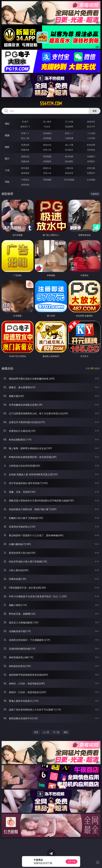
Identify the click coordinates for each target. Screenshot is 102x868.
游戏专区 (91, 122)
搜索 (95, 111)
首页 (36, 732)
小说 (7, 170)
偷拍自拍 (47, 145)
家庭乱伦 (47, 168)
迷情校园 (25, 173)
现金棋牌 (69, 127)
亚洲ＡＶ (25, 133)
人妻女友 (69, 168)
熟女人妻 (25, 138)
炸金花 (47, 127)
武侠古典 (91, 168)
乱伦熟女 (69, 150)
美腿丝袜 (25, 161)
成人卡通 (69, 145)
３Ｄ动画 (91, 133)
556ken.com (51, 104)
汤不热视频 (69, 180)
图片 (7, 159)
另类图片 (91, 161)
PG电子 (25, 122)
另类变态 (91, 150)
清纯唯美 (47, 161)
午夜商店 (25, 180)
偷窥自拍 (25, 156)
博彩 (7, 124)
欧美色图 (69, 156)
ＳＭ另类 (91, 138)
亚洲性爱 (25, 145)
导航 (7, 182)
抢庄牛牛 (91, 127)
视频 (7, 135)
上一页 (46, 732)
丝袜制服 (47, 138)
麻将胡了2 (25, 127)
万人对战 (69, 122)
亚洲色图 (47, 156)
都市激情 (25, 168)
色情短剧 (25, 185)
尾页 (66, 732)
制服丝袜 (25, 150)
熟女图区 (69, 161)
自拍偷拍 (47, 133)
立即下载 (71, 862)
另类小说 (47, 173)
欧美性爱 (91, 145)
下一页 (56, 732)
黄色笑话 (69, 173)
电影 (7, 147)
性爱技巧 (91, 173)
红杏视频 (91, 180)
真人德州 (47, 122)
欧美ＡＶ (69, 133)
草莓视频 (47, 180)
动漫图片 (91, 156)
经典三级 (47, 150)
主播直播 (69, 138)
